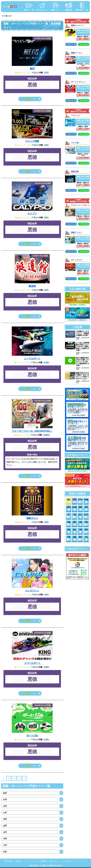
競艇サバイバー (78, 25)
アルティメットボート (80, 205)
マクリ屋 (75, 143)
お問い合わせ (54, 862)
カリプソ (32, 214)
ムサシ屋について (68, 862)
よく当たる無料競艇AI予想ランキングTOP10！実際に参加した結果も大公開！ (83, 347)
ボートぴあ (32, 735)
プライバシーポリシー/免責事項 (35, 862)
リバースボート (32, 663)
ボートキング (77, 260)
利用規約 (18, 862)
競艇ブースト (77, 53)
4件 (46, 145)
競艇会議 (75, 172)
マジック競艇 (32, 141)
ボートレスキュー (79, 82)
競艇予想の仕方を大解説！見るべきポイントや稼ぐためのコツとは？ (83, 376)
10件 (46, 667)
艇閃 (32, 69)
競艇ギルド (32, 518)
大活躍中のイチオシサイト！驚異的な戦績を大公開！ (83, 333)
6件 (46, 218)
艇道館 (32, 286)
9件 (46, 290)
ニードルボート (32, 358)
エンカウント (32, 591)
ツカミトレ (76, 115)
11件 (46, 362)
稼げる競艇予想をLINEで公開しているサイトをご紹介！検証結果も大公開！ (83, 362)
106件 (46, 435)
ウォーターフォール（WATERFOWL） (32, 431)
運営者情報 (8, 862)
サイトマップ (82, 862)
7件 (46, 73)
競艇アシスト (77, 233)
